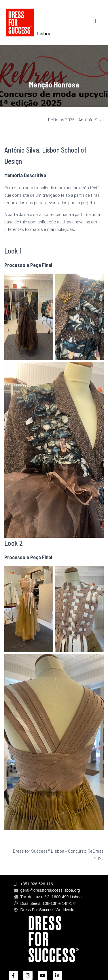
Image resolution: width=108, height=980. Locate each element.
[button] (95, 21)
